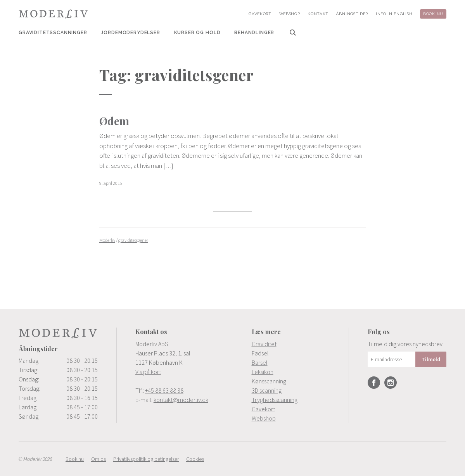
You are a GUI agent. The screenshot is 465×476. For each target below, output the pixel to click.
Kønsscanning (269, 381)
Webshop (290, 14)
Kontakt (318, 14)
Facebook (374, 383)
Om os (99, 459)
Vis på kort (148, 372)
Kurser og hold (197, 33)
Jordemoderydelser (130, 33)
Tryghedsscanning (275, 400)
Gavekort (260, 14)
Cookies (195, 459)
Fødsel (260, 353)
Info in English (394, 14)
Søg (293, 33)
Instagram (391, 383)
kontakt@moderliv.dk (181, 400)
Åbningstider (352, 14)
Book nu (433, 14)
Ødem (114, 121)
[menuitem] (53, 33)
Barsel (260, 362)
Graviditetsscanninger (53, 33)
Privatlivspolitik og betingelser (146, 459)
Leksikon (263, 372)
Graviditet (264, 344)
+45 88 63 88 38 (164, 390)
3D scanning (267, 390)
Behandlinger (254, 33)
